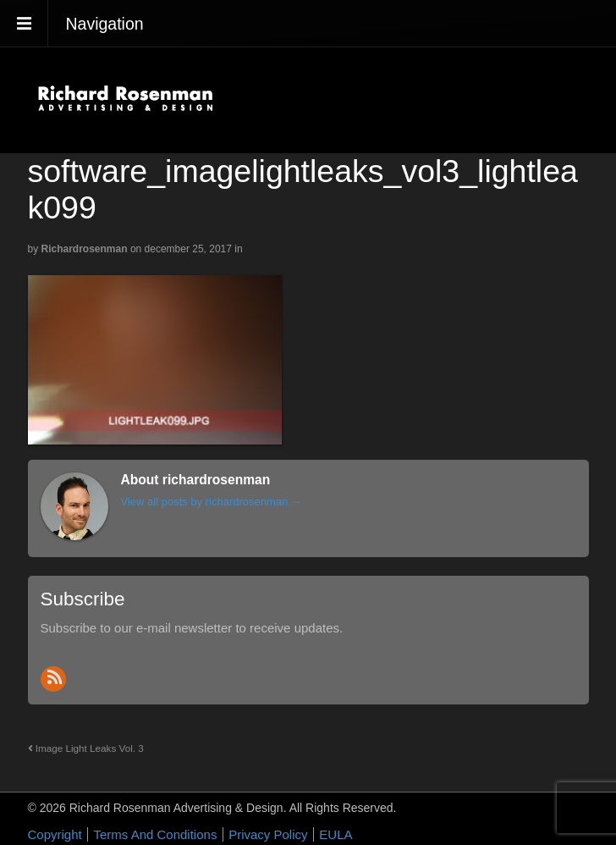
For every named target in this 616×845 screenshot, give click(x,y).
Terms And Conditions (155, 834)
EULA (335, 834)
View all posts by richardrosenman (212, 502)
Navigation (105, 24)
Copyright (55, 834)
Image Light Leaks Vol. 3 (86, 748)
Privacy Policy (268, 834)
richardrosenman (85, 249)
